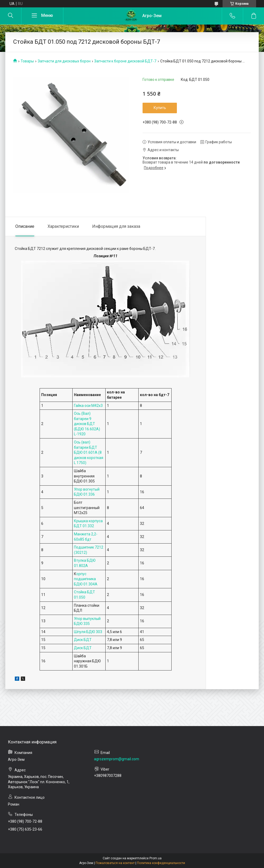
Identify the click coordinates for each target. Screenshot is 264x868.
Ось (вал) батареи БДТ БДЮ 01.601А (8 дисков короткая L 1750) (89, 452)
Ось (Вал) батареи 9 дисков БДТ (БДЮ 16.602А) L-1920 (87, 424)
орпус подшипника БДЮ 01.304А (86, 579)
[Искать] (11, 16)
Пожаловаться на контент (115, 863)
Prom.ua (155, 858)
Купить (160, 108)
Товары (27, 61)
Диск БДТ (83, 640)
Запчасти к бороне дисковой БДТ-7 (125, 61)
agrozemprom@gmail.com (117, 759)
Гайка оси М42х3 (88, 406)
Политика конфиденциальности (161, 863)
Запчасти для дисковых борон (64, 61)
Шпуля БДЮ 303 (88, 632)
